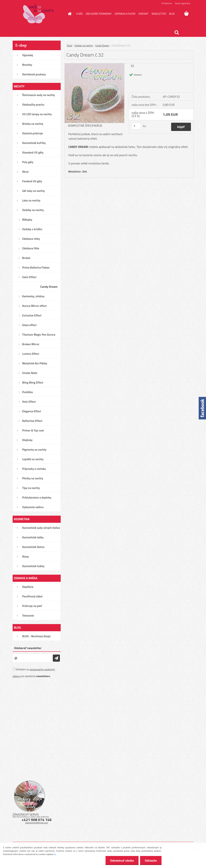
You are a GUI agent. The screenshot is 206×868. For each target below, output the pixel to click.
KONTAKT (144, 14)
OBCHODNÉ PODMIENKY (99, 14)
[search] (177, 33)
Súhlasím (151, 860)
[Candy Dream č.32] (95, 65)
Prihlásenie (167, 3)
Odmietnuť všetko (122, 860)
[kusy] (136, 126)
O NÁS (79, 14)
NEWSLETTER (159, 14)
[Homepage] (69, 14)
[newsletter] (56, 658)
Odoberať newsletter (28, 648)
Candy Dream (102, 45)
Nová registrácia (183, 3)
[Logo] (39, 14)
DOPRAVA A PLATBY (125, 14)
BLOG (172, 14)
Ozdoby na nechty (84, 45)
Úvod (70, 45)
